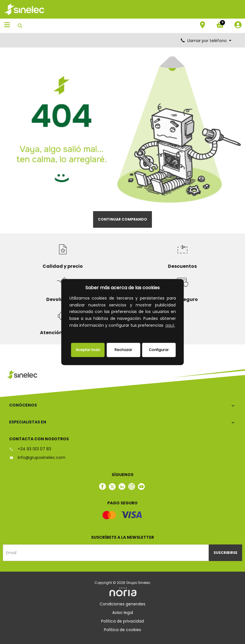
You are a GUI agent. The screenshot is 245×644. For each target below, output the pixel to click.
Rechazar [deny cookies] (123, 350)
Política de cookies (122, 630)
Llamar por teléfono (206, 41)
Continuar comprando (122, 219)
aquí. (170, 325)
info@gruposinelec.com (37, 457)
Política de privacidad (122, 621)
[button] (70, 333)
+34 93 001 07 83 (30, 449)
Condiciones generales (122, 604)
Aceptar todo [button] (88, 350)
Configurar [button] (159, 350)
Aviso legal (123, 613)
